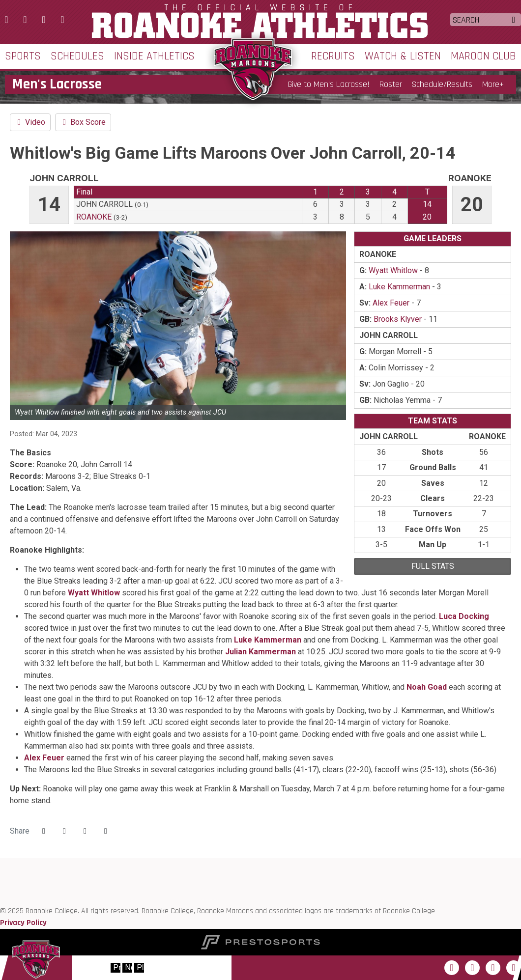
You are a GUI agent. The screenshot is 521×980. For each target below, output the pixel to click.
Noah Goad (427, 687)
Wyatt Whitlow (94, 593)
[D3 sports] (0, 887)
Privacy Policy (23, 923)
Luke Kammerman (268, 640)
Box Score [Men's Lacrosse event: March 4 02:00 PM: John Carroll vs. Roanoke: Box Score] (83, 122)
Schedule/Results (442, 84)
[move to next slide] (127, 968)
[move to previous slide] (116, 968)
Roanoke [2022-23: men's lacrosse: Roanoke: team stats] (94, 217)
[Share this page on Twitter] (64, 831)
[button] (106, 831)
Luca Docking (464, 616)
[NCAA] (0, 899)
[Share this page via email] (85, 831)
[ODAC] (0, 876)
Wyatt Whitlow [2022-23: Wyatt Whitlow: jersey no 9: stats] (393, 270)
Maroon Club (483, 56)
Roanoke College (261, 21)
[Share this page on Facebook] (44, 831)
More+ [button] (493, 84)
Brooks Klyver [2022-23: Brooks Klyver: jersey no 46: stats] (398, 319)
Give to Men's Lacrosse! (329, 84)
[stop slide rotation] (139, 968)
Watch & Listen (403, 56)
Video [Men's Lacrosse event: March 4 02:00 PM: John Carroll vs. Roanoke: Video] (30, 122)
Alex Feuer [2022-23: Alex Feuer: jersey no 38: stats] (391, 303)
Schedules (77, 56)
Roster (391, 84)
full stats (433, 566)
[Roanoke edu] (0, 864)
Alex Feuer (44, 758)
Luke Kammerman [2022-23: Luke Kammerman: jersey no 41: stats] (399, 287)
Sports (23, 56)
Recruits (333, 56)
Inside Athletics (154, 56)
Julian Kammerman (260, 652)
